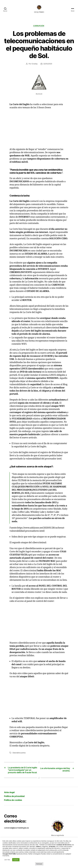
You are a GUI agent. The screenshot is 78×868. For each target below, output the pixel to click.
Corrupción (39, 29)
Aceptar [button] (16, 860)
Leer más (7, 860)
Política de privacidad (16, 804)
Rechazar (39, 864)
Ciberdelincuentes (19, 756)
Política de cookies (15, 808)
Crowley (34, 67)
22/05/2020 (48, 67)
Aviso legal (10, 800)
